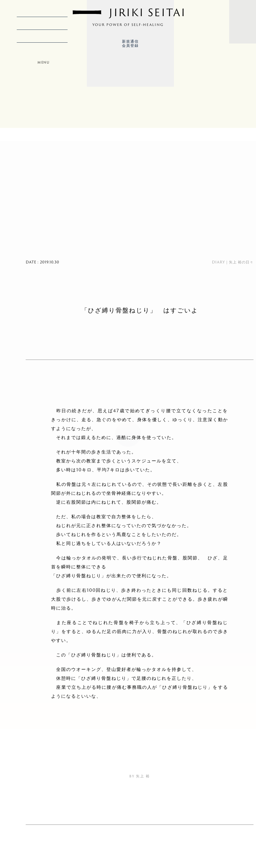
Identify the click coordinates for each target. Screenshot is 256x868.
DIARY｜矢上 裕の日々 (233, 262)
